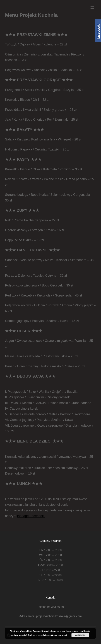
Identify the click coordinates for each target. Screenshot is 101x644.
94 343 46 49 (55, 607)
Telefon (42, 607)
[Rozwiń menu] (92, 8)
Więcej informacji (59, 635)
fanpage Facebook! (31, 516)
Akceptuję (80, 635)
